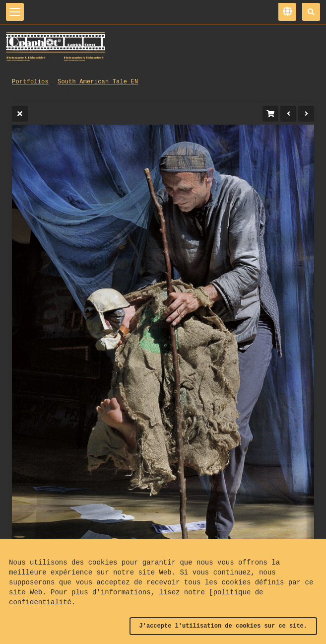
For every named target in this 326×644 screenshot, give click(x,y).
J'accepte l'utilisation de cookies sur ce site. (223, 626)
